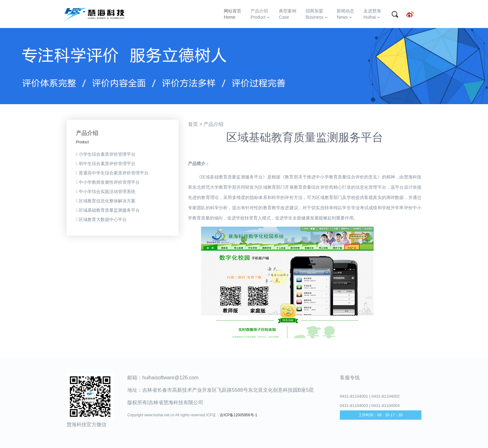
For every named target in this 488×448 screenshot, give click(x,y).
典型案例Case (288, 14)
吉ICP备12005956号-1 (238, 415)
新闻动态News (345, 14)
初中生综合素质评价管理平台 (106, 164)
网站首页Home (232, 14)
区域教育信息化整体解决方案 (106, 201)
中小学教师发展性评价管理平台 (108, 182)
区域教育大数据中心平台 (101, 219)
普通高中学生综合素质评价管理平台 (112, 173)
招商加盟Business (317, 14)
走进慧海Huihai (372, 14)
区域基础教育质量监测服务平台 (108, 210)
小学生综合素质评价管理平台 (106, 154)
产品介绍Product (260, 14)
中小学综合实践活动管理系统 (106, 192)
